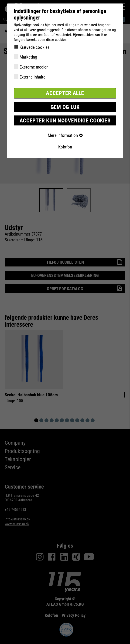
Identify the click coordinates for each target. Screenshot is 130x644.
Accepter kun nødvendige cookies (65, 121)
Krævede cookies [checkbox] (35, 47)
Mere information (65, 135)
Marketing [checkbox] (28, 57)
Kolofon (65, 147)
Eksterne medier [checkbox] (34, 67)
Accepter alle (65, 93)
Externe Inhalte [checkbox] (32, 77)
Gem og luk (65, 107)
